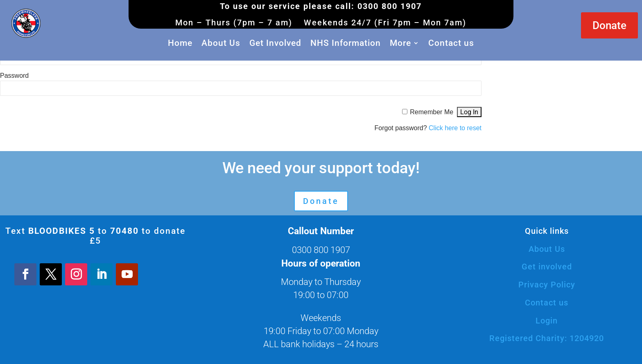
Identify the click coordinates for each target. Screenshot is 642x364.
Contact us (451, 43)
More (400, 43)
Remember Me (432, 112)
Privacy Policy (547, 285)
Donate (609, 25)
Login (547, 321)
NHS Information (346, 43)
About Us (221, 43)
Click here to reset (455, 128)
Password (14, 76)
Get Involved (275, 43)
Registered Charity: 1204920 (547, 338)
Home (180, 43)
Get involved (547, 267)
